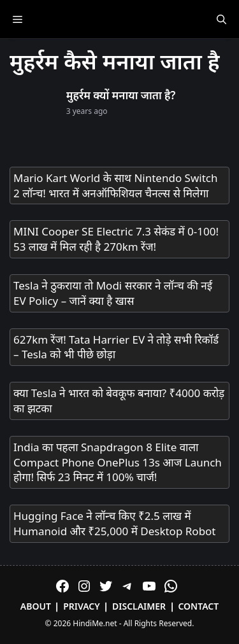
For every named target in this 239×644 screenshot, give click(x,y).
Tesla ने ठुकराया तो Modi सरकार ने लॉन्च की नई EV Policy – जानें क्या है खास (113, 293)
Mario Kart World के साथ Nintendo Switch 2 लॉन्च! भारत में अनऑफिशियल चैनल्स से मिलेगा (115, 185)
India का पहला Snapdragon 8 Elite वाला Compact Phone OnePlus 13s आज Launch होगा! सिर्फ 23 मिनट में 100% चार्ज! (118, 462)
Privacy (82, 606)
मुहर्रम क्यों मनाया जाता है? (121, 95)
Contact (198, 606)
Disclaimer (139, 606)
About (36, 606)
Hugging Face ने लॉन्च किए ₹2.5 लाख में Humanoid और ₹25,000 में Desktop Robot (115, 523)
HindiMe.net (95, 623)
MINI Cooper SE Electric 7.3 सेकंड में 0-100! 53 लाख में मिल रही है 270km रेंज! (116, 239)
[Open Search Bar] (221, 19)
